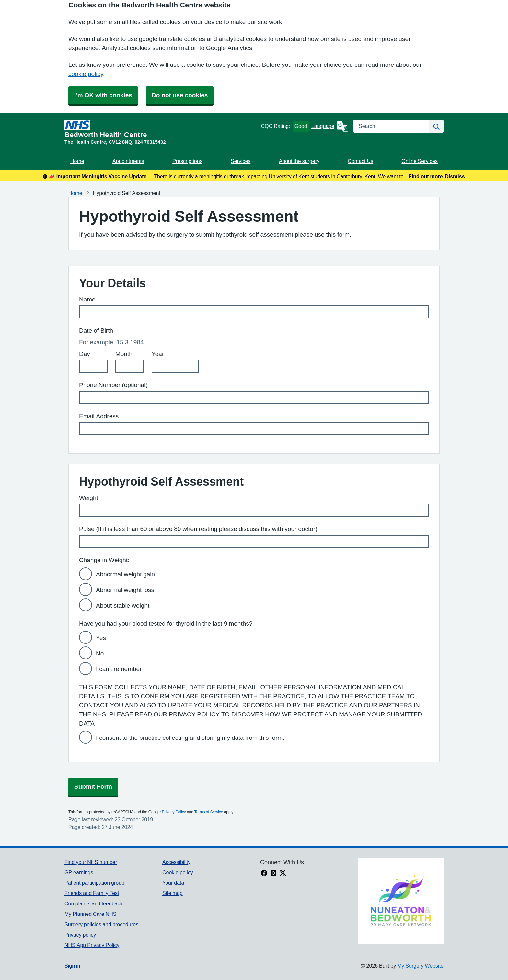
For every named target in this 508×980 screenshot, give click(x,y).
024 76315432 (150, 142)
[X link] (283, 874)
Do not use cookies (180, 95)
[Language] (330, 126)
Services (241, 161)
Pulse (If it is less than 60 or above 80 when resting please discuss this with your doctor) (198, 529)
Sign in (72, 966)
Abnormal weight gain (125, 574)
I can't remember (119, 669)
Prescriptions (187, 161)
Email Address (99, 416)
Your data (173, 883)
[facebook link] (264, 874)
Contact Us (360, 161)
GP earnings (79, 872)
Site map (173, 893)
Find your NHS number (91, 862)
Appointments (128, 161)
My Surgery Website (420, 966)
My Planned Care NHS (91, 914)
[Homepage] (161, 129)
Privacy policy (80, 935)
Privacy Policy (174, 812)
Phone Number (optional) (113, 385)
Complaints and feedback (94, 903)
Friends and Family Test (92, 893)
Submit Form (93, 787)
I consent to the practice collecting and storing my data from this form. (190, 738)
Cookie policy (178, 872)
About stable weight (123, 605)
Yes (101, 638)
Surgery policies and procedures (101, 924)
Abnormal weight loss (125, 590)
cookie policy (86, 74)
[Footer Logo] (401, 901)
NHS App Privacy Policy (92, 945)
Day (85, 354)
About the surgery (299, 161)
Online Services (420, 161)
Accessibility (176, 862)
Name (87, 299)
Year (158, 354)
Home (77, 161)
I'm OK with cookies (103, 95)
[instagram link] (273, 874)
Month (124, 354)
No (100, 653)
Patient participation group (94, 883)
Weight (89, 498)
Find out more (426, 176)
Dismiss (455, 176)
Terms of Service (209, 812)
